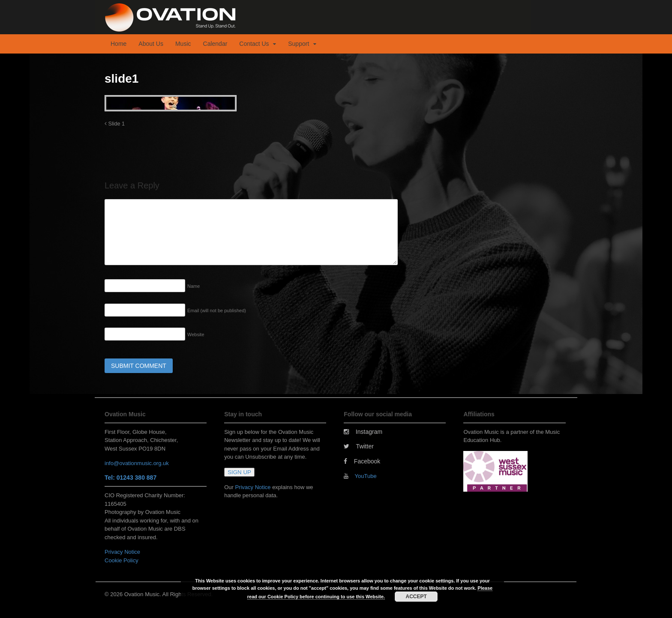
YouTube (366, 476)
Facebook (362, 461)
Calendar (215, 44)
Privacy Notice (122, 552)
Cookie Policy (121, 560)
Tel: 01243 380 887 (130, 478)
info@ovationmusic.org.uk (137, 463)
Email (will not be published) (217, 310)
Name (193, 286)
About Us (151, 44)
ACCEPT (416, 597)
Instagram (363, 432)
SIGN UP (239, 472)
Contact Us (254, 44)
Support (298, 44)
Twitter (359, 446)
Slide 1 (115, 124)
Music (183, 44)
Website (196, 334)
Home (118, 44)
